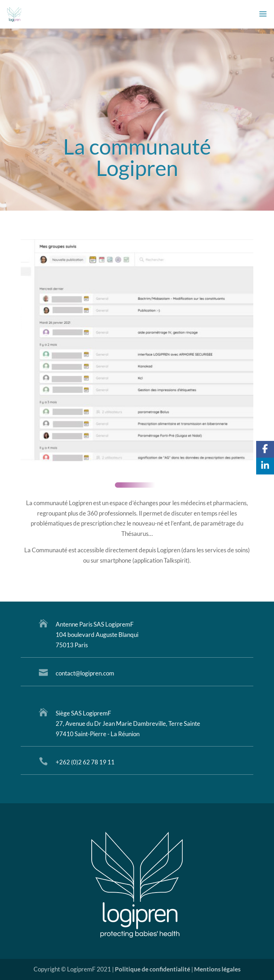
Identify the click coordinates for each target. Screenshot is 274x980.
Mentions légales (217, 969)
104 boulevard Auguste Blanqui (97, 635)
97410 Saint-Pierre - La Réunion (98, 734)
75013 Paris (72, 645)
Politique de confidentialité (153, 969)
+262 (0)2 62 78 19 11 (85, 762)
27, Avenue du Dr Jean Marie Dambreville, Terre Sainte (128, 723)
